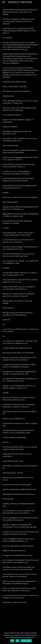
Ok (12, 641)
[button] (4, 2)
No (17, 641)
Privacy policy (26, 641)
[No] (38, 637)
